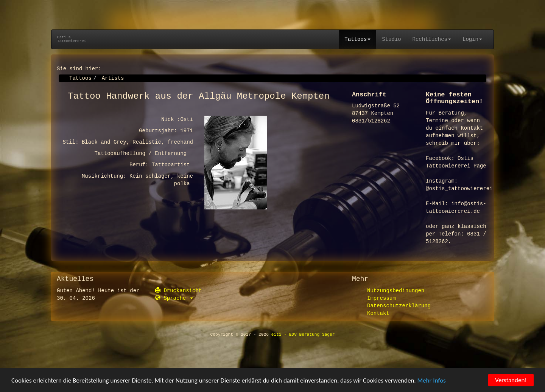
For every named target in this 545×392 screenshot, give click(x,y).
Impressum (381, 298)
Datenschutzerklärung (399, 306)
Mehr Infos (432, 381)
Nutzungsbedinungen (396, 291)
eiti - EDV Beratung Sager (303, 335)
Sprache (174, 298)
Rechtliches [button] (432, 39)
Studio (391, 39)
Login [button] (472, 39)
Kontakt (378, 313)
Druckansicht (178, 291)
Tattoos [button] (357, 39)
